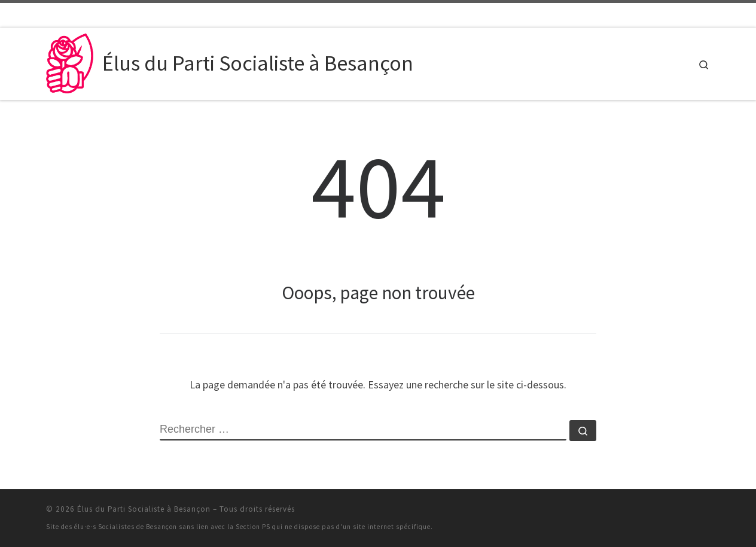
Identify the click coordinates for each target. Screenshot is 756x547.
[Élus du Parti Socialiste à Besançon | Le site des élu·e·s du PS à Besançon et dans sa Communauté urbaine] (72, 61)
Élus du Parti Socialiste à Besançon (144, 509)
